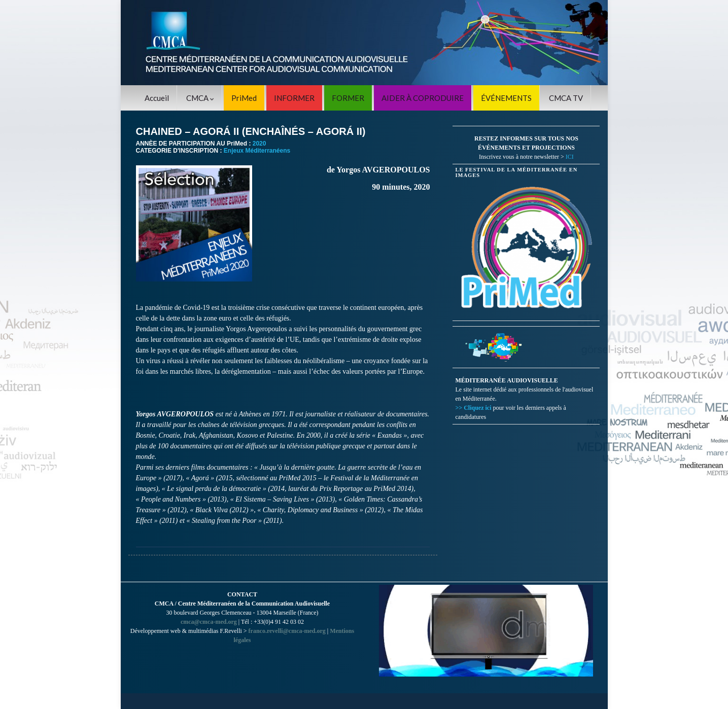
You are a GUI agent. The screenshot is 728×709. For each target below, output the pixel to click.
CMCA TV (566, 98)
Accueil (157, 98)
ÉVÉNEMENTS (506, 98)
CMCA (200, 98)
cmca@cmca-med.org (209, 622)
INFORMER (294, 98)
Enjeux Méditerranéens (257, 151)
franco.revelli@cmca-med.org (287, 631)
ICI (570, 157)
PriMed (244, 98)
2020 (259, 144)
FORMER (348, 98)
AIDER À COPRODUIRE (423, 98)
